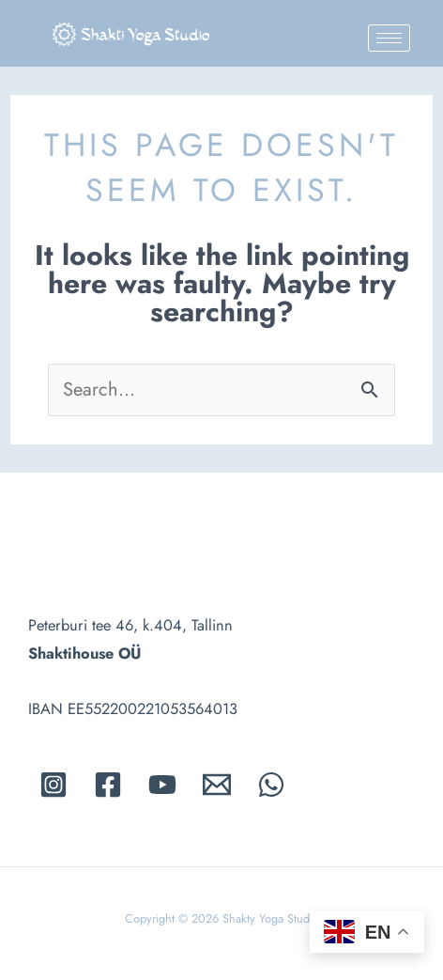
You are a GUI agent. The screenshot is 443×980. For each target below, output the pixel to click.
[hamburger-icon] (389, 38)
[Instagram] (53, 785)
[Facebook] (108, 785)
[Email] (217, 785)
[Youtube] (162, 785)
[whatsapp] (271, 785)
